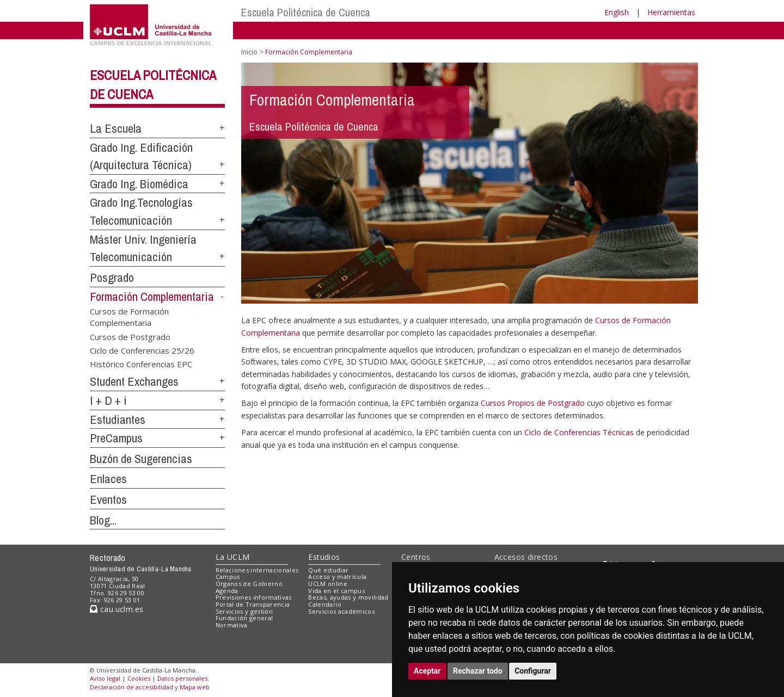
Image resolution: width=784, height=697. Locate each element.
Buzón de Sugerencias (141, 459)
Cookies (139, 678)
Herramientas (671, 12)
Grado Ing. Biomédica (139, 184)
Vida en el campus (336, 591)
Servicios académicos (341, 611)
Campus (228, 576)
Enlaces (108, 479)
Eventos (108, 499)
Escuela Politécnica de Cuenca (306, 12)
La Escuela (116, 128)
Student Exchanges (134, 381)
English (617, 12)
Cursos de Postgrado (130, 336)
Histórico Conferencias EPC (141, 364)
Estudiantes (118, 420)
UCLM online (328, 584)
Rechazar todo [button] (478, 671)
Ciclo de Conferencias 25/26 (142, 350)
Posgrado (112, 277)
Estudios (324, 557)
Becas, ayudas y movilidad (348, 597)
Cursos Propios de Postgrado (533, 403)
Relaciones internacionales (257, 570)
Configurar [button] (533, 671)
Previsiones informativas (254, 597)
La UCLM (233, 557)
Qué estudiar (328, 570)
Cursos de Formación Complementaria (129, 316)
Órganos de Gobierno (249, 584)
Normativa (232, 625)
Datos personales (182, 678)
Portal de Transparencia (253, 604)
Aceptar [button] (427, 671)
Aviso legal (105, 678)
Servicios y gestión (244, 611)
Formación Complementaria (152, 297)
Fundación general (244, 618)
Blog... (103, 520)
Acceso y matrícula (337, 576)
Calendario (325, 604)
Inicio (249, 52)
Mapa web (195, 687)
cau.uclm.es (117, 609)
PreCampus (116, 438)
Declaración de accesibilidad (131, 687)
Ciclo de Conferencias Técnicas (579, 432)
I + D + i (108, 400)
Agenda (227, 591)
